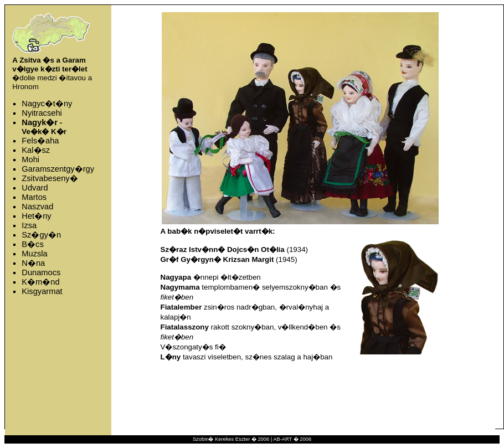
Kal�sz (36, 150)
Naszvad (37, 207)
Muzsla (34, 254)
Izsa (29, 225)
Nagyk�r (40, 122)
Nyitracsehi (42, 113)
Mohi (30, 159)
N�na (33, 263)
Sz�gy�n (41, 235)
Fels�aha (40, 141)
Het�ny (36, 216)
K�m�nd (40, 282)
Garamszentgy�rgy (58, 169)
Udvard (35, 188)
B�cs (32, 244)
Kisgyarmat (42, 291)
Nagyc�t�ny (47, 104)
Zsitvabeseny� (50, 178)
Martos (34, 197)
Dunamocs (41, 272)
